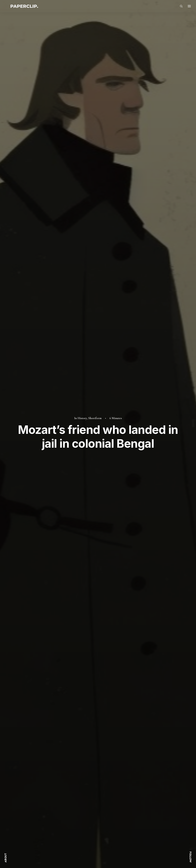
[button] (39, 698)
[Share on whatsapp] (141, 628)
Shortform (95, 39)
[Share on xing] (149, 628)
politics (47, 628)
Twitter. (151, 819)
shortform (61, 628)
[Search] (180, 8)
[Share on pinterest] (133, 628)
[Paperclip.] (25, 8)
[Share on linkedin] (137, 628)
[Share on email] (153, 628)
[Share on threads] (129, 628)
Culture (54, 679)
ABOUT (6, 858)
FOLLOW (190, 857)
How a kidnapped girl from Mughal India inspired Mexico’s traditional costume (38, 738)
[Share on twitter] (125, 628)
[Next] (150, 773)
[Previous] (46, 773)
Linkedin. (152, 829)
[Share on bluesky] (145, 628)
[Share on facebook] (121, 628)
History (82, 39)
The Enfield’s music (147, 733)
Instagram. (153, 824)
